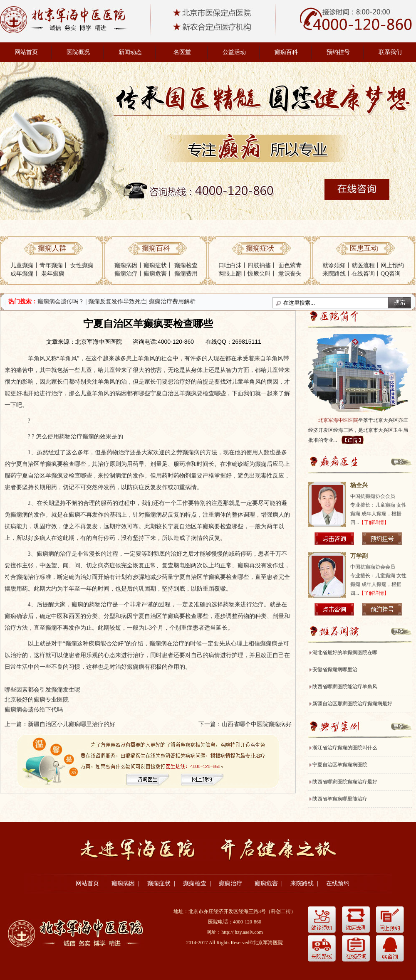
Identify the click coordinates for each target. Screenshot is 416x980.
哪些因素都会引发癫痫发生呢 (42, 690)
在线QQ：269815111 (233, 342)
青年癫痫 (51, 265)
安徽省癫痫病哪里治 (335, 670)
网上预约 (392, 265)
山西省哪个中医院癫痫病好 (257, 724)
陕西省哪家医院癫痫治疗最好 (345, 782)
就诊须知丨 (337, 265)
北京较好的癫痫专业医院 (37, 700)
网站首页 (26, 52)
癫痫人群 (52, 248)
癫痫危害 (155, 274)
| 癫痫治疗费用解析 (171, 302)
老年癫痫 (53, 274)
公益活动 (234, 52)
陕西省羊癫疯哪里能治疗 (340, 799)
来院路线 (302, 883)
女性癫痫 (82, 265)
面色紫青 (290, 265)
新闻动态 (130, 52)
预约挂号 (338, 52)
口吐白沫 (230, 265)
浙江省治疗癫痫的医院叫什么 (345, 748)
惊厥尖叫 (259, 274)
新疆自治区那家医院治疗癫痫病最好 (352, 704)
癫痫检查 (186, 265)
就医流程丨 (366, 265)
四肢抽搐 (259, 265)
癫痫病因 (126, 265)
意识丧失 (290, 274)
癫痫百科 (286, 52)
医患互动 (364, 248)
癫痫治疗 (126, 274)
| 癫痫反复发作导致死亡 (116, 302)
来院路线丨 (337, 274)
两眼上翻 (230, 274)
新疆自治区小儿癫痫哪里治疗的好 (72, 724)
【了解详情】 (374, 522)
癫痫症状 (155, 265)
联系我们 (390, 52)
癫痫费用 (186, 274)
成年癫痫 (22, 274)
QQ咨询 (391, 274)
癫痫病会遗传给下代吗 (34, 710)
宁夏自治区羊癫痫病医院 (340, 765)
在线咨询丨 (366, 274)
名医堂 (182, 52)
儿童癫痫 (22, 265)
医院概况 (78, 52)
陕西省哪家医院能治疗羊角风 (345, 687)
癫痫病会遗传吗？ (61, 302)
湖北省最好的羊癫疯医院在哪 (345, 653)
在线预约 (338, 883)
